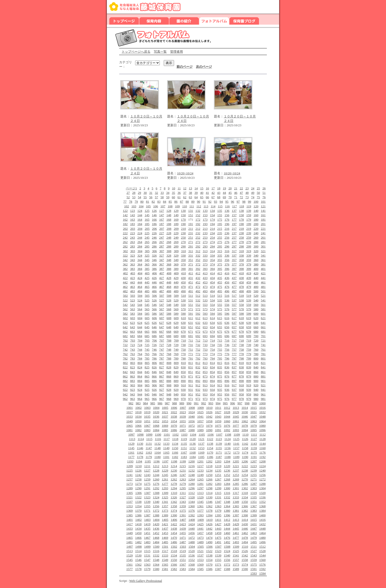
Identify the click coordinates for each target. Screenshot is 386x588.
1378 (209, 511)
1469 (165, 538)
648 (169, 327)
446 (154, 282)
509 (176, 296)
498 (241, 291)
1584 (192, 569)
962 (125, 399)
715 (220, 340)
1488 (192, 542)
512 (198, 296)
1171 (219, 452)
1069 (165, 426)
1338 (138, 502)
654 (212, 327)
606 (154, 318)
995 (225, 403)
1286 (245, 484)
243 (133, 237)
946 (154, 394)
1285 (236, 484)
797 (234, 358)
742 (125, 350)
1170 (210, 452)
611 (191, 318)
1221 (236, 466)
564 (140, 309)
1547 (147, 560)
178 (241, 220)
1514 (138, 551)
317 (234, 251)
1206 (245, 461)
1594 (262, 573)
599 (249, 314)
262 (125, 242)
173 (205, 220)
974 (212, 399)
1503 (183, 547)
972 (198, 399)
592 (198, 314)
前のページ (185, 67)
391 (191, 269)
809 (176, 363)
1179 (149, 457)
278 (241, 242)
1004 (156, 408)
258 (241, 237)
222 (125, 233)
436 (227, 278)
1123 (219, 439)
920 (256, 385)
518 (241, 296)
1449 (129, 533)
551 (191, 305)
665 (147, 332)
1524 (227, 551)
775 (220, 354)
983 (138, 403)
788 (169, 358)
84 (165, 202)
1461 (236, 533)
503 (133, 296)
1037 (165, 416)
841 (263, 367)
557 (234, 305)
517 (234, 296)
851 (191, 372)
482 (125, 291)
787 (162, 358)
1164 (158, 452)
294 (212, 246)
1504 (192, 547)
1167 (184, 452)
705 (147, 340)
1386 (138, 515)
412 (198, 273)
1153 (201, 448)
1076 (227, 426)
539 (249, 300)
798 (241, 358)
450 (183, 282)
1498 (138, 547)
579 (249, 309)
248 (169, 237)
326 (154, 255)
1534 (174, 555)
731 (191, 345)
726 (154, 345)
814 (212, 363)
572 (198, 309)
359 (249, 260)
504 (140, 296)
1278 (174, 484)
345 (147, 260)
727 (162, 345)
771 (191, 354)
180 (256, 220)
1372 (156, 511)
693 (205, 336)
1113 (132, 439)
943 (133, 394)
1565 (165, 564)
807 (162, 363)
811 (191, 363)
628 (169, 323)
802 (125, 363)
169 (176, 220)
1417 (129, 524)
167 (162, 220)
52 (128, 197)
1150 (175, 448)
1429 (236, 524)
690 (183, 336)
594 (212, 314)
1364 (227, 506)
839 (249, 367)
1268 (227, 479)
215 (220, 229)
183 (133, 224)
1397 (236, 515)
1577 (129, 569)
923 (133, 390)
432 (198, 278)
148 (169, 215)
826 (154, 367)
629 (176, 323)
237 (234, 233)
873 (205, 376)
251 (191, 237)
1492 (227, 542)
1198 (174, 461)
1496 (262, 542)
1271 (254, 479)
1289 (129, 488)
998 (247, 403)
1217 (200, 466)
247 (162, 237)
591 (191, 314)
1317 (236, 493)
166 (154, 220)
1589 (236, 569)
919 (249, 385)
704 (140, 340)
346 (154, 260)
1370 (138, 511)
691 (191, 336)
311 (191, 251)
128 (169, 211)
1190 (245, 457)
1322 (138, 497)
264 (140, 242)
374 (212, 264)
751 (191, 350)
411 (191, 273)
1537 (200, 555)
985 (153, 403)
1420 (156, 524)
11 (179, 188)
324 (140, 255)
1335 (254, 497)
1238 (245, 470)
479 (249, 287)
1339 (147, 502)
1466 (138, 538)
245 (147, 237)
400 (256, 269)
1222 (245, 466)
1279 (183, 484)
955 (220, 394)
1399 (254, 515)
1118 (175, 439)
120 (256, 206)
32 (156, 193)
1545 (129, 560)
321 (263, 251)
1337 (129, 502)
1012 (227, 408)
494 (212, 291)
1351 (254, 502)
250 (183, 237)
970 (183, 399)
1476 (227, 538)
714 (212, 340)
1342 (174, 502)
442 (125, 282)
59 (168, 197)
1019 (147, 412)
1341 (165, 502)
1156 (227, 448)
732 (198, 345)
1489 (200, 542)
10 (173, 188)
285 (147, 246)
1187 (219, 457)
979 (249, 399)
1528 (262, 551)
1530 (138, 555)
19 (224, 188)
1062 (245, 421)
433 (205, 278)
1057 (200, 421)
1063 (254, 421)
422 (125, 278)
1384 (262, 511)
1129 (131, 444)
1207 (254, 461)
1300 (227, 488)
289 (176, 246)
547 (162, 305)
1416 (262, 520)
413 (205, 273)
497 (234, 291)
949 (176, 394)
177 (234, 220)
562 (125, 309)
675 (220, 332)
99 (249, 202)
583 (133, 314)
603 (133, 318)
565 (147, 309)
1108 (228, 434)
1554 (209, 560)
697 (234, 336)
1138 (210, 444)
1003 (147, 408)
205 (147, 229)
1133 (166, 444)
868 (169, 376)
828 (169, 367)
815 (220, 363)
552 (198, 305)
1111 (254, 434)
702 (125, 340)
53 (134, 197)
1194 (139, 461)
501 (263, 291)
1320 (262, 493)
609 (176, 318)
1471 (183, 538)
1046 (245, 416)
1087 (183, 430)
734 (212, 345)
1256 (262, 475)
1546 (138, 560)
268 (169, 242)
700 (256, 336)
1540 (227, 555)
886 (154, 381)
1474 (209, 538)
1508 (227, 547)
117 (234, 206)
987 (167, 403)
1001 (129, 408)
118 (242, 206)
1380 (227, 511)
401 (263, 269)
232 (198, 233)
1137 (201, 444)
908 (169, 385)
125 (147, 211)
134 (212, 211)
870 (183, 376)
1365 (236, 506)
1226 (138, 470)
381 (263, 264)
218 (241, 229)
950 (183, 394)
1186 (210, 457)
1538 (209, 555)
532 (198, 300)
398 (241, 269)
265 (147, 242)
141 (263, 211)
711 (191, 340)
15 (202, 188)
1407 (183, 520)
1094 (245, 430)
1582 (174, 569)
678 (241, 332)
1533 (165, 555)
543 (133, 305)
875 (220, 376)
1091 (218, 430)
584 (140, 314)
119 (249, 206)
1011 (218, 408)
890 (183, 381)
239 (249, 233)
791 (191, 358)
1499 (147, 547)
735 (220, 345)
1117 (167, 439)
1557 (236, 560)
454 (212, 282)
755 (220, 350)
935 (220, 390)
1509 (236, 547)
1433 (129, 529)
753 (205, 350)
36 (179, 193)
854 (212, 372)
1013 (236, 408)
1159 (254, 448)
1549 (165, 560)
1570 (209, 564)
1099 (149, 434)
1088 (192, 430)
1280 (192, 484)
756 (227, 350)
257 (234, 237)
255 (220, 237)
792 (198, 358)
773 (205, 354)
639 (249, 323)
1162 (140, 452)
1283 (218, 484)
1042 (209, 416)
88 (187, 202)
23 (247, 188)
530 (183, 300)
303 (133, 251)
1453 (165, 533)
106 (156, 206)
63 (190, 197)
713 (205, 340)
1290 (138, 488)
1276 (156, 484)
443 (133, 282)
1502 (174, 547)
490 (183, 291)
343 (133, 260)
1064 (262, 421)
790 (183, 358)
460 (256, 282)
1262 (174, 479)
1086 (174, 430)
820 (256, 363)
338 (241, 255)
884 (140, 381)
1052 (156, 421)
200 (256, 224)
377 (234, 264)
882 (125, 381)
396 (227, 269)
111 (192, 206)
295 (220, 246)
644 (140, 327)
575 (220, 309)
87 (182, 202)
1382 (245, 511)
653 (205, 327)
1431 (254, 524)
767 (162, 354)
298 (241, 246)
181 (263, 220)
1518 (174, 551)
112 (199, 206)
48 (247, 193)
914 (212, 385)
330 (183, 255)
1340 (156, 502)
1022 (174, 412)
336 (227, 255)
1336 (262, 497)
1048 (262, 416)
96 (233, 202)
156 (227, 215)
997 (240, 403)
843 (133, 372)
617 (234, 318)
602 (125, 318)
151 (191, 215)
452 (198, 282)
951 (191, 394)
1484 (156, 542)
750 (183, 350)
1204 (227, 461)
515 (220, 296)
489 (176, 291)
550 (183, 305)
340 (256, 255)
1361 (200, 506)
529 (176, 300)
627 (162, 323)
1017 (129, 412)
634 (212, 323)
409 (176, 273)
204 (140, 229)
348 (169, 260)
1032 (262, 412)
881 (263, 376)
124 (140, 211)
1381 (236, 511)
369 (176, 264)
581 (263, 309)
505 (147, 296)
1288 (262, 484)
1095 (254, 430)
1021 (165, 412)
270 (183, 242)
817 (234, 363)
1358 (174, 506)
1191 (254, 457)
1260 (156, 479)
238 (241, 233)
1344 (192, 502)
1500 (156, 547)
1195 (148, 461)
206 (154, 229)
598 (241, 314)
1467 (147, 538)
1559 (254, 560)
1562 (138, 564)
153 (205, 215)
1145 (131, 448)
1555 (218, 560)
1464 (262, 533)
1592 (262, 569)
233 (205, 233)
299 (249, 246)
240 (256, 233)
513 (205, 296)
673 (205, 332)
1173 (236, 452)
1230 (174, 470)
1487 (183, 542)
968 (169, 399)
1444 (227, 529)
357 (234, 260)
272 (198, 242)
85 (170, 202)
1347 (218, 502)
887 (162, 381)
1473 (200, 538)
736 (227, 345)
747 (162, 350)
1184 (193, 457)
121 (263, 206)
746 (154, 350)
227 (162, 233)
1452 (156, 533)
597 (234, 314)
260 (256, 237)
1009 (200, 408)
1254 (245, 475)
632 (198, 323)
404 (140, 273)
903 (133, 385)
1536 (192, 555)
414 (212, 273)
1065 (129, 426)
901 (263, 381)
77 (125, 202)
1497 (129, 547)
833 (205, 367)
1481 (129, 542)
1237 (236, 470)
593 (205, 314)
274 (212, 242)
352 (198, 260)
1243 (147, 475)
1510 (245, 547)
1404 (156, 520)
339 (249, 255)
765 (147, 354)
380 (256, 264)
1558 (245, 560)
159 (249, 215)
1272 (262, 479)
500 (256, 291)
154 (212, 215)
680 (256, 332)
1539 (218, 555)
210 (183, 229)
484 (140, 291)
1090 (209, 430)
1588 (227, 569)
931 (191, 390)
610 (183, 318)
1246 (174, 475)
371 (191, 264)
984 (145, 403)
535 (220, 300)
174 (212, 220)
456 (227, 282)
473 (205, 287)
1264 (192, 479)
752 (198, 350)
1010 (209, 408)
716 (227, 340)
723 (133, 345)
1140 (227, 444)
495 (220, 291)
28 (134, 193)
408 (169, 273)
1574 (245, 564)
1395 (218, 515)
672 (198, 332)
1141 (236, 444)
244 (140, 237)
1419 (147, 524)
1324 (156, 497)
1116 (158, 439)
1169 (201, 452)
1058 (209, 421)
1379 (218, 511)
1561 (129, 564)
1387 (147, 515)
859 (249, 372)
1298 (209, 488)
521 (263, 296)
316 (227, 251)
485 (147, 291)
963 (133, 399)
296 (227, 246)
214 (212, 229)
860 (256, 372)
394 (212, 269)
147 (162, 215)
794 (212, 358)
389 (176, 269)
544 (140, 305)
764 (140, 354)
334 (212, 255)
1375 (183, 511)
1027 (218, 412)
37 (185, 193)
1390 (174, 515)
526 (154, 300)
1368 (262, 506)
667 (162, 332)
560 (256, 305)
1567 (183, 564)
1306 (138, 493)
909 (176, 385)
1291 (147, 488)
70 (230, 197)
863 (133, 376)
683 (133, 336)
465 (147, 287)
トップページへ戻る (136, 52)
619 (249, 318)
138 (241, 211)
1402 (138, 520)
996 (233, 403)
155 (220, 215)
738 (241, 345)
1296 (192, 488)
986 (160, 403)
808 (169, 363)
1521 (200, 551)
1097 (131, 434)
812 (198, 363)
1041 (200, 416)
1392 (192, 515)
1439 (183, 529)
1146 (140, 448)
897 (234, 381)
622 (125, 323)
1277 (165, 484)
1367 (254, 506)
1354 (138, 506)
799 (249, 358)
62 (185, 197)
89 (193, 202)
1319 (254, 493)
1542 (245, 555)
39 (196, 193)
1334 (245, 497)
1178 (140, 457)
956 (227, 394)
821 (263, 363)
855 (220, 372)
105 (148, 206)
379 (249, 264)
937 (234, 390)
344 (140, 260)
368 (169, 264)
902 (125, 385)
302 (125, 251)
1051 (147, 421)
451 (191, 282)
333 (205, 255)
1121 (201, 439)
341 (263, 255)
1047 (254, 416)
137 (234, 211)
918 (241, 385)
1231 (183, 470)
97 (238, 202)
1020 (156, 412)
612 (198, 318)
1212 (156, 466)
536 (227, 300)
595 (220, 314)
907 (162, 385)
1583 (183, 569)
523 (133, 300)
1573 (236, 564)
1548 (156, 560)
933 (205, 390)
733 (205, 345)
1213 (165, 466)
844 (140, 372)
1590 (245, 569)
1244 (156, 475)
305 (147, 251)
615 (220, 318)
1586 (209, 569)
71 (236, 197)
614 (212, 318)
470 (183, 287)
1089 (200, 430)
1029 (236, 412)
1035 (147, 416)
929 (176, 390)
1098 (140, 434)
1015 (254, 408)
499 (249, 291)
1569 (200, 564)
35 (173, 193)
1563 (147, 564)
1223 (254, 466)
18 (219, 188)
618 (241, 318)
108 (170, 206)
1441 (200, 529)
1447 (254, 529)
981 (263, 399)
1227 (147, 470)
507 (162, 296)
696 (227, 336)
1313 (200, 493)
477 (234, 287)
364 (140, 264)
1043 (218, 416)
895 (220, 381)
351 (191, 260)
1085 (165, 430)
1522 (209, 551)
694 (212, 336)
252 (198, 237)
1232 (192, 470)
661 (263, 327)
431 (191, 278)
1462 (245, 533)
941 (263, 390)
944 (140, 394)
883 (133, 381)
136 (227, 211)
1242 (138, 475)
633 (205, 323)
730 (183, 345)
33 (162, 193)
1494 (245, 542)
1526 (245, 551)
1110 (245, 434)
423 (133, 278)
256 (227, 237)
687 (162, 336)
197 (234, 224)
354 (212, 260)
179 (249, 220)
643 (133, 327)
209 (176, 229)
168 (169, 220)
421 (263, 273)
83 (159, 202)
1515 (147, 551)
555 (220, 305)
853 (205, 372)
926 (154, 390)
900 (256, 381)
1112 (263, 434)
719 (249, 340)
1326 (174, 497)
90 (199, 202)
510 (183, 296)
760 (256, 350)
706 (154, 340)
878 (241, 376)
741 (263, 345)
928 (169, 390)
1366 (245, 506)
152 (198, 215)
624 (140, 323)
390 (183, 269)
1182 (175, 457)
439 (249, 278)
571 (191, 309)
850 (183, 372)
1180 (158, 457)
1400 (262, 515)
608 (169, 318)
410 (183, 273)
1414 (245, 520)
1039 (183, 416)
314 (212, 251)
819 (249, 363)
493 (205, 291)
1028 (227, 412)
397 (234, 269)
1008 (192, 408)
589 (176, 314)
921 (263, 385)
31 (151, 193)
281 (263, 242)
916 (227, 385)
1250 (209, 475)
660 (256, 327)
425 (147, 278)
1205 (236, 461)
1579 (147, 569)
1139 (219, 444)
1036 (156, 416)
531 (191, 300)
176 (227, 220)
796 (227, 358)
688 (169, 336)
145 (147, 215)
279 (249, 242)
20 (230, 188)
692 (198, 336)
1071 (183, 426)
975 (220, 399)
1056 (192, 421)
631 (191, 323)
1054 (174, 421)
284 (140, 246)
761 (263, 350)
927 (162, 390)
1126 (245, 439)
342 (125, 260)
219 (249, 229)
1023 (183, 412)
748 (169, 350)
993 (211, 403)
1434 (138, 529)
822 (125, 367)
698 (241, 336)
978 (241, 399)
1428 (227, 524)
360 (256, 260)
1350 (245, 502)
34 (168, 193)
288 (169, 246)
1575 (254, 564)
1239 (254, 470)
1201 (200, 461)
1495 (254, 542)
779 (249, 354)
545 (147, 305)
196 (227, 224)
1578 (138, 569)
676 (227, 332)
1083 (147, 430)
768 (169, 354)
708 (169, 340)
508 (169, 296)
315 (220, 251)
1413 (236, 520)
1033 (129, 416)
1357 (165, 506)
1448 (262, 529)
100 (256, 202)
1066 (138, 426)
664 (140, 332)
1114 (141, 439)
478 (241, 287)
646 (154, 327)
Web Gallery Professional (146, 581)
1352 (262, 502)
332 (198, 255)
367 (162, 264)
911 (191, 385)
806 (154, 363)
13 (190, 188)
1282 (209, 484)
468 (169, 287)
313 (205, 251)
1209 (129, 466)
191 (191, 224)
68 (219, 197)
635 (220, 323)
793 (205, 358)
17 (213, 188)
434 (212, 278)
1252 (227, 475)
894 (212, 381)
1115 (149, 439)
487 (162, 291)
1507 (218, 547)
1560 (262, 560)
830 (183, 367)
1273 (129, 484)
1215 (183, 466)
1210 (138, 466)
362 (125, 264)
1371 (147, 511)
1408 (192, 520)
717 (234, 340)
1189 (236, 457)
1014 (245, 408)
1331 (218, 497)
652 (198, 327)
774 (212, 354)
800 (256, 358)
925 (147, 390)
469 (176, 287)
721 (263, 340)
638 (241, 323)
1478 (245, 538)
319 (249, 251)
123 (133, 211)
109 (177, 206)
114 (213, 206)
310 (183, 251)
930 (183, 390)
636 (227, 323)
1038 (174, 416)
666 (154, 332)
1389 (165, 515)
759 (249, 350)
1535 (183, 555)
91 (204, 202)
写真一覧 (160, 52)
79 (136, 202)
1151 (184, 448)
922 (125, 390)
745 (147, 350)
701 (263, 336)
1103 (184, 434)
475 (220, 287)
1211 (147, 466)
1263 (183, 479)
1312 (192, 493)
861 (263, 372)
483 (133, 291)
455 (220, 282)
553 (205, 305)
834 (212, 367)
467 (162, 287)
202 (125, 229)
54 (139, 197)
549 (176, 305)
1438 (174, 529)
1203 (218, 461)
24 (253, 188)
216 (227, 229)
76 (264, 197)
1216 (192, 466)
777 (234, 354)
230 (183, 233)
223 (133, 233)
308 (169, 251)
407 (162, 273)
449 (176, 282)
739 (249, 345)
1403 (147, 520)
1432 (262, 524)
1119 (184, 439)
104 (141, 206)
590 (183, 314)
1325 (165, 497)
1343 (183, 502)
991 (196, 403)
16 (207, 188)
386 (154, 269)
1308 (156, 493)
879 (249, 376)
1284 (227, 484)
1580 (156, 569)
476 (227, 287)
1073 (200, 426)
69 (224, 197)
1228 (156, 470)
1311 (183, 493)
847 (162, 372)
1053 (165, 421)
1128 (262, 439)
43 (219, 193)
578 (241, 309)
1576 (262, 564)
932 (198, 390)
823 (133, 367)
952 (198, 394)
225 (147, 233)
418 (241, 273)
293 (205, 246)
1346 (209, 502)
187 (162, 224)
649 (176, 327)
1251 (218, 475)
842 (125, 372)
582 (125, 314)
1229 (165, 470)
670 (183, 332)
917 (234, 385)
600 (256, 314)
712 (198, 340)
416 (227, 273)
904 (140, 385)
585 (147, 314)
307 (162, 251)
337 (234, 255)
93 (216, 202)
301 (263, 246)
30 (145, 193)
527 (162, 300)
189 (176, 224)
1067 (147, 426)
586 (154, 314)
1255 (254, 475)
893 (205, 381)
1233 (200, 470)
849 (176, 372)
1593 (254, 573)
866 (154, 376)
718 (241, 340)
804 (140, 363)
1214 (174, 466)
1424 (192, 524)
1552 (192, 560)
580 (256, 309)
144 (140, 215)
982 (131, 403)
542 (125, 305)
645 (147, 327)
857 (234, 372)
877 (234, 376)
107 (163, 206)
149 (176, 215)
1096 (262, 430)
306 (154, 251)
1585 (200, 569)
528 (169, 300)
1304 (262, 488)
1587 (218, 569)
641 (263, 323)
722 (125, 345)
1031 (254, 412)
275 (220, 242)
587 (162, 314)
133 (205, 211)
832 (198, 367)
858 (241, 372)
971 (191, 399)
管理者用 (177, 52)
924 (140, 390)
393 (205, 269)
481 (263, 287)
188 (169, 224)
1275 (147, 484)
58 (162, 197)
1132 (158, 444)
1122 (210, 439)
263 (133, 242)
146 (154, 215)
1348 (227, 502)
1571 (218, 564)
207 (162, 229)
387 (162, 269)
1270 (245, 479)
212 (198, 229)
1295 (183, 488)
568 (169, 309)
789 (176, 358)
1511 (254, 547)
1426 (209, 524)
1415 (254, 520)
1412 (227, 520)
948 (169, 394)
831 (191, 367)
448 (169, 282)
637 (234, 323)
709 (176, 340)
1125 (236, 439)
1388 (156, 515)
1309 (165, 493)
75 (258, 197)
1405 (165, 520)
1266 (209, 479)
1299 (218, 488)
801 (263, 358)
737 (234, 345)
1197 (165, 461)
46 (236, 193)
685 (147, 336)
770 (183, 354)
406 (154, 273)
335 (220, 255)
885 (147, 381)
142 (125, 215)
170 (183, 220)
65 (202, 197)
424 (140, 278)
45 (230, 193)
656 (227, 327)
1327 (183, 497)
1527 (254, 551)
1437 (165, 529)
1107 (219, 434)
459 (249, 282)
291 (191, 246)
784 (140, 358)
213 (205, 229)
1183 (184, 457)
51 (264, 193)
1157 (236, 448)
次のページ (204, 67)
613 (205, 318)
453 (205, 282)
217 (234, 229)
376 (227, 264)
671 (191, 332)
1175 (254, 452)
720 (256, 340)
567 (162, 309)
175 (220, 220)
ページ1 (131, 188)
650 (183, 327)
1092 (227, 430)
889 (176, 381)
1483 (147, 542)
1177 (131, 457)
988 (175, 403)
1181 (166, 457)
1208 (262, 461)
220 (256, 229)
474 (212, 287)
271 (191, 242)
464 (140, 287)
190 (183, 224)
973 (205, 399)
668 (169, 332)
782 (125, 358)
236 (227, 233)
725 (147, 345)
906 (154, 385)
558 (241, 305)
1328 (192, 497)
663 (133, 332)
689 (176, 336)
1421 (165, 524)
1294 (174, 488)
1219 (218, 466)
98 (244, 202)
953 (205, 394)
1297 (200, 488)
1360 (192, 506)
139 (249, 211)
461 (263, 282)
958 (241, 394)
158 (241, 215)
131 (191, 211)
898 (241, 381)
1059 (218, 421)
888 (169, 381)
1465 (129, 538)
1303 (254, 488)
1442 (209, 529)
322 (125, 255)
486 (154, 291)
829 (176, 367)
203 (133, 229)
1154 (210, 448)
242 (125, 237)
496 (227, 291)
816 (227, 363)
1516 (156, 551)
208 (169, 229)
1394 (209, 515)
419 (249, 273)
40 (202, 193)
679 (249, 332)
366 (154, 264)
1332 (227, 497)
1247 (183, 475)
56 (151, 197)
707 (162, 340)
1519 (183, 551)
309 (176, 251)
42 (213, 193)
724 (140, 345)
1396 (227, 515)
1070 (174, 426)
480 (256, 287)
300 (256, 246)
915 (220, 385)
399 (249, 269)
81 (148, 202)
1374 (174, 511)
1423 (183, 524)
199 (249, 224)
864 (140, 376)
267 (162, 242)
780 (256, 354)
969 (176, 399)
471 (191, 287)
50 (258, 193)
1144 (262, 444)
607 (162, 318)
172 (198, 220)
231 (191, 233)
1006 (174, 408)
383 (133, 269)
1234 (209, 470)
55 (145, 197)
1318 (245, 493)
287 (162, 246)
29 (139, 193)
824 (140, 367)
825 (147, 367)
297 (234, 246)
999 (255, 403)
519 (249, 296)
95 (227, 202)
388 (169, 269)
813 (205, 363)
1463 (254, 533)
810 (183, 363)
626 (154, 323)
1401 (129, 520)
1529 (129, 555)
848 (169, 372)
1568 (192, 564)
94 (221, 202)
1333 (236, 497)
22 (241, 188)
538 (241, 300)
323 (133, 255)
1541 (236, 555)
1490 (209, 542)
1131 (149, 444)
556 (227, 305)
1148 (158, 448)
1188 (227, 457)
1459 (218, 533)
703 (133, 340)
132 (198, 211)
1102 (176, 434)
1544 (262, 555)
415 (220, 273)
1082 (138, 430)
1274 (138, 484)
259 (249, 237)
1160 (262, 448)
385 (147, 269)
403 (133, 273)
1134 (175, 444)
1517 (165, 551)
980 (256, 399)
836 (227, 367)
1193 (130, 461)
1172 (227, 452)
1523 (218, 551)
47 (241, 193)
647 (162, 327)
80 (142, 202)
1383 (254, 511)
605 (147, 318)
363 (133, 264)
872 (198, 376)
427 (162, 278)
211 (191, 229)
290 (183, 246)
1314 (209, 493)
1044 (227, 416)
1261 (165, 479)
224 (140, 233)
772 (198, 354)
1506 (209, 547)
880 (256, 376)
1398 (245, 515)
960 (256, 394)
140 (256, 211)
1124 (227, 439)
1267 (218, 479)
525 (147, 300)
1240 (262, 470)
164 (140, 220)
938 (241, 390)
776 (227, 354)
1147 (149, 448)
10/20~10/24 (185, 173)
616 (227, 318)
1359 (183, 506)
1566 (174, 564)
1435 (147, 529)
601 (263, 314)
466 (154, 287)
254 (212, 237)
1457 (200, 533)
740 (256, 345)
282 (125, 246)
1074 (209, 426)
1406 (174, 520)
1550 (174, 560)
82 (153, 202)
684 (140, 336)
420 (256, 273)
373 (205, 264)
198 (241, 224)
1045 (236, 416)
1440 (192, 529)
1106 (210, 434)
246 (154, 237)
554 (212, 305)
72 (241, 197)
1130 (140, 444)
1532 (156, 555)
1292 (156, 488)
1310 (174, 493)
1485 (165, 542)
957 (234, 394)
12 (185, 188)
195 (220, 224)
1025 (200, 412)
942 (125, 394)
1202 (209, 461)
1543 (254, 555)
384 (140, 269)
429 (176, 278)
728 (169, 345)
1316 (227, 493)
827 (162, 367)
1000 (262, 403)
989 (182, 403)
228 (169, 233)
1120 (193, 439)
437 (234, 278)
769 (176, 354)
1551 (183, 560)
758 (241, 350)
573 (205, 309)
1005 (165, 408)
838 (241, 367)
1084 (156, 430)
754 (212, 350)
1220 (227, 466)
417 (234, 273)
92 (210, 202)
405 (147, 273)
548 (169, 305)
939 (249, 390)
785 (147, 358)
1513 (129, 551)
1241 (129, 475)
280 (256, 242)
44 (224, 193)
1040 (192, 416)
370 (183, 264)
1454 (174, 533)
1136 (193, 444)
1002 (138, 408)
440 (256, 278)
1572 (227, 564)
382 (125, 269)
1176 (262, 452)
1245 (165, 475)
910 (183, 385)
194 (212, 224)
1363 (218, 506)
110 (185, 206)
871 (191, 376)
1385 (129, 515)
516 (227, 296)
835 (220, 367)
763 (133, 354)
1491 (218, 542)
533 (205, 300)
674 (212, 332)
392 (198, 269)
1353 (129, 506)
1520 (192, 551)
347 (162, 260)
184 (140, 224)
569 (176, 309)
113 (206, 206)
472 (198, 287)
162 (125, 220)
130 (183, 211)
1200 (192, 461)
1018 (138, 412)
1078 (245, 426)
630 (183, 323)
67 (213, 197)
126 (154, 211)
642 (125, 327)
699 (249, 336)
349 (176, 260)
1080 (262, 426)
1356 (156, 506)
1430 (245, 524)
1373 (165, 511)
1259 (147, 479)
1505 (200, 547)
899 (249, 381)
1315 (218, 493)
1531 (147, 555)
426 (154, 278)
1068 (156, 426)
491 (191, 291)
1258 (138, 479)
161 (263, 215)
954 (212, 394)
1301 (236, 488)
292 (198, 246)
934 (212, 390)
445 (147, 282)
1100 (158, 434)
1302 (245, 488)
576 (227, 309)
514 (212, 296)
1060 (227, 421)
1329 (200, 497)
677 (234, 332)
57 (156, 197)
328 (169, 255)
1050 (138, 421)
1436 (156, 529)
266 (154, 242)
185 (147, 224)
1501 (165, 547)
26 (264, 188)
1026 (209, 412)
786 (154, 358)
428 (169, 278)
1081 (129, 430)
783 (133, 358)
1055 (183, 421)
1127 (254, 439)
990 (189, 403)
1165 (166, 452)
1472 (192, 538)
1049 (129, 421)
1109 (237, 434)
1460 (227, 533)
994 (218, 403)
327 (162, 255)
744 (140, 350)
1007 (183, 408)
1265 (200, 479)
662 (125, 332)
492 (198, 291)
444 (140, 282)
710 (183, 340)
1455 (183, 533)
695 (220, 336)
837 (234, 367)
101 (263, 202)
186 (154, 224)
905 (147, 385)
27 (128, 193)
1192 (262, 457)
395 (220, 269)
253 (205, 237)
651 (191, 327)
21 (236, 188)
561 (263, 305)
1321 (129, 497)
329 (176, 255)
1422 (174, 524)
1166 (175, 452)
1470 (174, 538)
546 (154, 305)
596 (227, 314)
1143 (254, 444)
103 (134, 206)
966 (154, 399)
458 (241, 282)
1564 (156, 564)
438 (241, 278)
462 (125, 287)
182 (125, 224)
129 (176, 211)
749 (176, 350)
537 (234, 300)
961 (263, 394)
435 (220, 278)
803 (133, 363)
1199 (183, 461)
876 (227, 376)
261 (263, 237)
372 (198, 264)
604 (140, 318)
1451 (147, 533)
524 (140, 300)
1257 (129, 479)
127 (162, 211)
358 (241, 260)
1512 (262, 547)
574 (212, 309)
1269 (236, 479)
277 (234, 242)
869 (176, 376)
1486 (174, 542)
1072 (192, 426)
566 (154, 309)
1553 (200, 560)
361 (263, 260)
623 (133, 323)
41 (207, 193)
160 (256, 215)
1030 (245, 412)
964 (140, 399)
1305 (129, 493)
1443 (218, 529)
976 (227, 399)
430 (183, 278)
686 (154, 336)
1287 (254, 484)
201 (263, 224)
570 (183, 309)
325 (147, 255)
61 (179, 197)
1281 (200, 484)
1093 (236, 430)
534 (212, 300)
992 (204, 403)
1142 (245, 444)
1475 (218, 538)
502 (125, 296)
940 (256, 390)
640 (256, 323)
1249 (200, 475)
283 (133, 246)
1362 (209, 506)
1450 (138, 533)
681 (263, 332)
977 (234, 399)
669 (176, 332)
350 (183, 260)
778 (241, 354)
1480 (262, 538)
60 (173, 197)
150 (183, 215)
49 (253, 193)
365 (147, 264)
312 (198, 251)
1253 (236, 475)
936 (227, 390)
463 (133, 287)
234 (212, 233)
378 (241, 264)
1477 (236, 538)
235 (220, 233)
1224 (262, 466)
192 (198, 224)
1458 (209, 533)
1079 (254, 426)
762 (125, 354)
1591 (254, 569)
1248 (192, 475)
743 (133, 350)
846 (154, 372)
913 (205, 385)
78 (131, 202)
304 (140, 251)
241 (263, 233)
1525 (236, 551)
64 (196, 197)
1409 (200, 520)
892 (198, 381)
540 (256, 300)
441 (263, 278)
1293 (165, 488)
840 (256, 367)
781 (263, 354)
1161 (131, 452)
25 (258, 188)
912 (198, 385)
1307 (147, 493)
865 (147, 376)
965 (147, 399)
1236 (227, 470)
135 (220, 211)
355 (220, 260)
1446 (245, 529)
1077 (236, 426)
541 (263, 300)
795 (220, 358)
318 (241, 251)
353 (205, 260)
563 (133, 309)
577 (234, 309)
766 (154, 354)
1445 (236, 529)
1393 (200, 515)
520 (256, 296)
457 (234, 282)
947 (162, 394)
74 (253, 197)
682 (125, 336)
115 (220, 206)
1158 (245, 448)
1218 (209, 466)
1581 (165, 569)
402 (125, 273)
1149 (166, 448)
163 (133, 220)
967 (162, 399)
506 (154, 296)
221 (263, 229)
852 (198, 372)
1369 (129, 511)
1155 (219, 448)
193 (205, 224)
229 (176, 233)
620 (256, 318)
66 (207, 197)
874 (212, 376)
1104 (193, 434)
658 (241, 327)
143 (133, 215)
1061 (236, 421)
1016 (262, 408)
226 (154, 233)
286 (154, 246)
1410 (209, 520)
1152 (193, 448)
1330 (209, 497)
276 (227, 242)
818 (241, 363)
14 (196, 188)
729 (176, 345)
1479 (254, 538)
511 (191, 296)
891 (191, 381)
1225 (129, 470)
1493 (236, 542)
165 (147, 220)
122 (125, 211)
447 (162, 282)
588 (169, 314)
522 (125, 300)
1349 (236, 502)
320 (256, 251)
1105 (202, 434)
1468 (156, 538)
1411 (218, 520)
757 (234, 350)
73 (247, 197)
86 (176, 202)
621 (263, 318)
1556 (227, 560)
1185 (201, 457)
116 (227, 206)
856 (227, 372)
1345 (200, 502)
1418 (138, 524)
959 (249, 394)
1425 (200, 524)
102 (127, 206)
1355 (147, 506)
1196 (157, 461)
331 (191, 255)
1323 (147, 497)
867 (162, 376)
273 (205, 242)
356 (227, 260)
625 (147, 323)
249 (176, 237)
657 (234, 327)
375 (220, 264)
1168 (193, 452)
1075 (218, 426)
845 (147, 372)
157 (234, 215)
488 (169, 291)
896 (227, 381)
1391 (183, 515)
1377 (200, 511)
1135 (184, 444)
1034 (138, 416)
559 (249, 305)
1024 (192, 412)
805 (147, 363)
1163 (149, 452)
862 (125, 376)
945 (147, 394)
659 (249, 327)
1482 (138, 542)
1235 (218, 470)
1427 (218, 524)
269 (176, 242)
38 (190, 193)
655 (220, 327)
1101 (167, 434)
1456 (192, 533)
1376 (192, 511)
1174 (245, 452)
